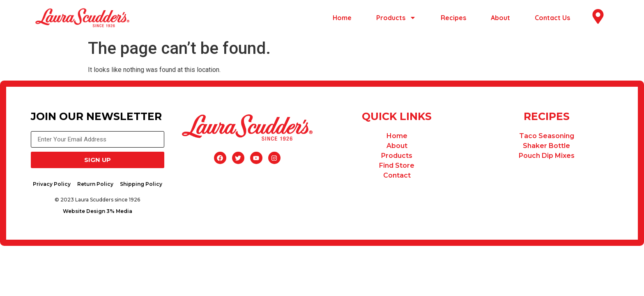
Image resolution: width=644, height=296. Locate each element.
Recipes (453, 18)
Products (396, 18)
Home (342, 18)
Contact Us (552, 18)
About (500, 18)
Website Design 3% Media (99, 213)
